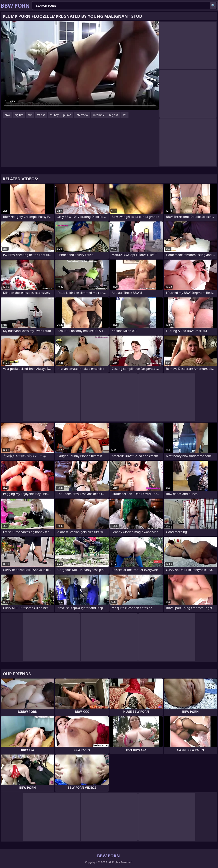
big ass (114, 115)
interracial (82, 115)
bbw (7, 115)
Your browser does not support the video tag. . (80, 65)
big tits (19, 115)
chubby (54, 115)
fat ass (41, 115)
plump (67, 115)
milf (30, 115)
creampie (99, 115)
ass (124, 115)
